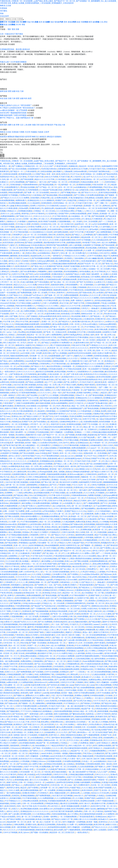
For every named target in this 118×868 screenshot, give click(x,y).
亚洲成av (30, 337)
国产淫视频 (111, 551)
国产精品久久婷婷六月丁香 (34, 416)
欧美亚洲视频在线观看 (25, 327)
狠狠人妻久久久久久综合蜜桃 (85, 556)
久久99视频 (104, 522)
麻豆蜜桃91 (76, 237)
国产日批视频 (38, 672)
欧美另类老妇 (9, 243)
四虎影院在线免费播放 (75, 648)
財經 (6, 91)
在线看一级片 (106, 719)
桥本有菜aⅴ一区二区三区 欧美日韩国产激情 (95, 208)
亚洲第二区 (82, 690)
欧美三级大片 (56, 377)
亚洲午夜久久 (54, 735)
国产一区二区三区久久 (40, 240)
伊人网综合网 (73, 674)
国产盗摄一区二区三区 (54, 295)
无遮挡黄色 (39, 248)
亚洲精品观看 (106, 308)
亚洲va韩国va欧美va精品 (58, 311)
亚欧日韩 (52, 235)
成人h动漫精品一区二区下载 (80, 216)
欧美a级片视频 (9, 437)
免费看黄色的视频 (73, 548)
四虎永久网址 (31, 253)
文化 (102, 22)
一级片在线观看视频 (72, 308)
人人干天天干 (18, 619)
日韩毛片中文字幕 (46, 519)
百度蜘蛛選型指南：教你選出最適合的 (15, 49)
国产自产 (104, 311)
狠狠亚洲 (105, 277)
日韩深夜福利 (74, 182)
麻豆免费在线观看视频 (30, 790)
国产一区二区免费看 (48, 790)
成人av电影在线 (82, 190)
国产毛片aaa (5, 416)
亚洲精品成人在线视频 (107, 501)
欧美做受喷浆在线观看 (9, 574)
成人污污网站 (91, 651)
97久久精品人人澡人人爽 (49, 630)
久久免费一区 (89, 250)
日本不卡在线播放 (95, 256)
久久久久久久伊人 (45, 393)
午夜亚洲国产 (90, 232)
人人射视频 (101, 572)
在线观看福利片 (34, 169)
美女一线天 (58, 393)
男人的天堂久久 (82, 229)
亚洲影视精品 (91, 638)
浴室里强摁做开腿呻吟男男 (45, 566)
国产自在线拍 (23, 764)
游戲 (10, 25)
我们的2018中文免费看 (37, 474)
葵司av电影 (94, 229)
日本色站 (71, 535)
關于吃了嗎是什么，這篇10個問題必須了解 (17, 118)
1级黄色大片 (12, 221)
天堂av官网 (93, 577)
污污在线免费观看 (10, 487)
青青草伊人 (62, 293)
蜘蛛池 (3, 6)
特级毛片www (80, 685)
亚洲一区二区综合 (19, 648)
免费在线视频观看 (71, 295)
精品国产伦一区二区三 (80, 751)
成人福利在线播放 (98, 659)
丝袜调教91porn (48, 298)
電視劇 (57, 22)
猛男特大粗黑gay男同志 (73, 335)
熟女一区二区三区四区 (87, 340)
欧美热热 (46, 593)
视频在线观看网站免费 (19, 356)
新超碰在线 (92, 435)
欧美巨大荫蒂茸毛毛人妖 (70, 545)
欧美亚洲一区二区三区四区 (59, 348)
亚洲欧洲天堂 (101, 319)
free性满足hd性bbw (49, 169)
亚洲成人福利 (89, 335)
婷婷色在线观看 (53, 530)
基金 (60, 125)
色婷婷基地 (68, 688)
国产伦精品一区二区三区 (58, 182)
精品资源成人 (35, 753)
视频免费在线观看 (61, 290)
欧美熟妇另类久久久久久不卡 (74, 377)
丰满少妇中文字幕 (78, 345)
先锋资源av (102, 248)
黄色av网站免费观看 (101, 564)
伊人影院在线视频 (45, 171)
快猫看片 (58, 519)
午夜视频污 (72, 208)
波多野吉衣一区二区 (83, 224)
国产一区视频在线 (38, 609)
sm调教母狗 (13, 466)
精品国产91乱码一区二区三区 (90, 264)
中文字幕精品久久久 (72, 703)
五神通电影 (88, 235)
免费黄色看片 (21, 200)
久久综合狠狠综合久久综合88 (41, 232)
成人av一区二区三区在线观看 (36, 235)
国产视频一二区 (81, 601)
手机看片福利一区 (84, 451)
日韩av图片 (15, 272)
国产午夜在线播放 (42, 282)
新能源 (70, 22)
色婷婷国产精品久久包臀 (76, 274)
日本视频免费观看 (45, 290)
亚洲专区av (103, 822)
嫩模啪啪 (14, 256)
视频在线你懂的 (81, 622)
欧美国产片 (76, 606)
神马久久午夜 (12, 419)
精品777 (107, 256)
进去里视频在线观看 (34, 332)
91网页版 (73, 340)
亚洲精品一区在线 (59, 480)
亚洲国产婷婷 (10, 527)
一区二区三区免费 (31, 617)
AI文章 (27, 132)
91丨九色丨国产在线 (53, 585)
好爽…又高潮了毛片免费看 (14, 511)
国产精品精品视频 (46, 185)
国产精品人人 (77, 235)
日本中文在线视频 (85, 414)
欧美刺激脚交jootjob (74, 459)
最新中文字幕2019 (110, 622)
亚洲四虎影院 (47, 203)
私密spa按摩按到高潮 (48, 316)
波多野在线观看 (77, 527)
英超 (29, 22)
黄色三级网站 (75, 387)
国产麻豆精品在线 (75, 319)
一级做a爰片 (95, 308)
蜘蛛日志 (35, 137)
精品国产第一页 (108, 337)
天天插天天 (18, 258)
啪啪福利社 (5, 250)
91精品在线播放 (87, 182)
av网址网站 (28, 493)
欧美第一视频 (31, 443)
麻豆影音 (99, 382)
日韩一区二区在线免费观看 (33, 803)
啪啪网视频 (61, 651)
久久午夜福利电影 (76, 206)
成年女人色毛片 (15, 261)
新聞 (2, 91)
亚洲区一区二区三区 (50, 322)
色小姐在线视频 (39, 746)
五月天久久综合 (88, 329)
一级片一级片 (104, 569)
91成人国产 (74, 611)
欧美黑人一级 (6, 166)
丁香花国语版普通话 (29, 290)
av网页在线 (5, 382)
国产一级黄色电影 (32, 714)
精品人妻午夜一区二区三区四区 (13, 485)
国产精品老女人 (85, 588)
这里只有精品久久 (104, 743)
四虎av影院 (61, 825)
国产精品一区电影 (105, 519)
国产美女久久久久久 (90, 193)
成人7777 (49, 382)
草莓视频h (84, 440)
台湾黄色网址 (45, 480)
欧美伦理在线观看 (104, 377)
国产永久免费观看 (45, 622)
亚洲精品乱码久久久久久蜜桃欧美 (41, 200)
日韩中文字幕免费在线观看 (84, 693)
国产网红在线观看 (12, 516)
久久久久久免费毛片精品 (63, 653)
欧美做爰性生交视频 (62, 809)
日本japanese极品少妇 (101, 306)
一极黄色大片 (72, 643)
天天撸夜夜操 (97, 219)
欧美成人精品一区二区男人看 (84, 351)
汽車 (22, 91)
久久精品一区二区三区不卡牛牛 (106, 677)
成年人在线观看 (74, 179)
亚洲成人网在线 (92, 522)
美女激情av (84, 295)
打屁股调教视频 (64, 221)
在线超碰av (91, 377)
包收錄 (41, 132)
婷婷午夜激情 (100, 643)
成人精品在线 (53, 422)
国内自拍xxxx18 (41, 682)
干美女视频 (46, 319)
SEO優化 (4, 11)
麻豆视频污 (58, 171)
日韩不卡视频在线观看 (105, 801)
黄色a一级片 (12, 351)
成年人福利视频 (76, 245)
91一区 (57, 185)
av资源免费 (43, 706)
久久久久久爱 (95, 295)
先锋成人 (12, 335)
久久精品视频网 (68, 522)
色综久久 (21, 688)
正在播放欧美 (25, 553)
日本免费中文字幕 (60, 574)
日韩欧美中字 (103, 456)
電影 (9, 29)
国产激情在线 (60, 769)
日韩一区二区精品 (16, 459)
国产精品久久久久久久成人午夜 (17, 722)
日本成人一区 (87, 761)
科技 (18, 91)
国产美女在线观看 (27, 453)
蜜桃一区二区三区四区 (42, 358)
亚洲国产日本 (61, 200)
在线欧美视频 (98, 372)
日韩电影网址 (38, 661)
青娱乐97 (56, 253)
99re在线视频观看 (66, 195)
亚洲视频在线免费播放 (51, 516)
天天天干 (52, 688)
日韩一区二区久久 (107, 690)
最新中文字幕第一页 (13, 408)
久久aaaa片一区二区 (96, 448)
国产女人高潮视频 (7, 306)
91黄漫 (105, 782)
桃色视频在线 (104, 577)
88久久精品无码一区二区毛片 (15, 343)
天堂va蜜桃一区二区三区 (47, 543)
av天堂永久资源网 (108, 179)
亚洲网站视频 (86, 530)
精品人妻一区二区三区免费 (94, 427)
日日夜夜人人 (24, 240)
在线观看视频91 (57, 258)
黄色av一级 (76, 193)
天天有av (52, 293)
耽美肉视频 (35, 487)
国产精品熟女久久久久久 (37, 827)
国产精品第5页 (44, 785)
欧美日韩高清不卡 (23, 266)
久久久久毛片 (73, 358)
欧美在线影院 (24, 256)
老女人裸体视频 (15, 532)
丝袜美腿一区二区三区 (96, 603)
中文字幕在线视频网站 (57, 329)
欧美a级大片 (87, 677)
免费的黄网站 (26, 661)
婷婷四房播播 (103, 711)
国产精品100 (107, 703)
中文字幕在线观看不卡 (79, 595)
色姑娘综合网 (61, 208)
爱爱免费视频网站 (59, 577)
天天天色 (19, 224)
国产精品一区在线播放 (35, 588)
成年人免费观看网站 (54, 335)
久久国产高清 (24, 556)
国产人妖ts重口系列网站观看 (75, 640)
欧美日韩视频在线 (37, 545)
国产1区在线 (93, 516)
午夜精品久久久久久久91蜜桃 (40, 437)
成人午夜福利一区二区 (99, 443)
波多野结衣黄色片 (45, 506)
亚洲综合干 (5, 245)
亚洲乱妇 (108, 366)
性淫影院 (36, 224)
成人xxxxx (87, 551)
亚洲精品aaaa (24, 245)
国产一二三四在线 (106, 221)
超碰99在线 (33, 221)
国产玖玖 (49, 416)
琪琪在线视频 (9, 635)
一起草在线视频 (29, 329)
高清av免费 (24, 208)
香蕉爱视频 (80, 764)
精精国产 (110, 688)
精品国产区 (86, 606)
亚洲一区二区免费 (40, 293)
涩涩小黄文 (22, 395)
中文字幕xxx (111, 572)
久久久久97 (19, 548)
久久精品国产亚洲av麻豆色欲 (51, 190)
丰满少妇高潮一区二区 (101, 185)
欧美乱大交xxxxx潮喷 (69, 580)
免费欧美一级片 (51, 248)
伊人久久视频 (72, 269)
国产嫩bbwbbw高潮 (77, 714)
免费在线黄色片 (32, 480)
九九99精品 (47, 574)
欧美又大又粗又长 (10, 240)
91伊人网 (60, 406)
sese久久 (27, 258)
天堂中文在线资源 (66, 487)
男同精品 (78, 632)
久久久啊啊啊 (88, 356)
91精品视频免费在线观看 (69, 669)
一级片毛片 (93, 566)
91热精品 (31, 775)
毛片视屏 (102, 609)
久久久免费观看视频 (72, 277)
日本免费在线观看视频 (95, 195)
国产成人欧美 (18, 390)
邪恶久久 (24, 364)
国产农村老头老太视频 (56, 685)
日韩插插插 (82, 287)
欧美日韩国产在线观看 (48, 221)
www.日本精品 (41, 453)
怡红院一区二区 (34, 343)
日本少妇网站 (69, 724)
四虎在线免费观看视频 (39, 469)
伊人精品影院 (42, 351)
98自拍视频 (51, 659)
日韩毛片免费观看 (98, 485)
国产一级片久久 (34, 490)
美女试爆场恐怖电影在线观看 (31, 624)
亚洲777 (97, 790)
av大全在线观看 (11, 501)
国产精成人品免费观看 (34, 243)
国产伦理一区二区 (97, 361)
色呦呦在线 (73, 166)
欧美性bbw (20, 243)
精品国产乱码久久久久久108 (26, 622)
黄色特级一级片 (56, 469)
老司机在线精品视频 (103, 301)
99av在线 (24, 643)
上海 (26, 125)
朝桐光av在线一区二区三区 (92, 314)
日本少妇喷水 (90, 487)
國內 (6, 125)
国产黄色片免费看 (14, 819)
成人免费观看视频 (104, 232)
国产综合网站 (33, 395)
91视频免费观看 (12, 506)
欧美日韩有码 (88, 790)
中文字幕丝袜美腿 (21, 232)
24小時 (18, 25)
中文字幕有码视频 (66, 696)
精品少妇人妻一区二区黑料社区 (85, 430)
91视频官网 (43, 735)
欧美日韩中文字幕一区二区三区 (94, 266)
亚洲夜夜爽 (89, 514)
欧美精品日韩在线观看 (40, 377)
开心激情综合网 (48, 208)
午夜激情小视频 (65, 485)
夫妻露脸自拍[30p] (82, 590)
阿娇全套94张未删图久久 (26, 306)
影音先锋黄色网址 (55, 229)
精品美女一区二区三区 (36, 335)
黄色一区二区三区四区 (30, 430)
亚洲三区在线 (19, 653)
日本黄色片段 (46, 224)
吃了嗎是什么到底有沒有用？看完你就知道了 (18, 108)
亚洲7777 (86, 424)
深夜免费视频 (87, 830)
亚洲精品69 (104, 408)
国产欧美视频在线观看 (41, 258)
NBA (33, 22)
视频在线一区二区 (88, 477)
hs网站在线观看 (21, 680)
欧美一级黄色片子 (110, 382)
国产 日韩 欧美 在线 (75, 374)
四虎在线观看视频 (108, 298)
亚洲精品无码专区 (50, 590)
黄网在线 (107, 206)
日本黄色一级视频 (7, 435)
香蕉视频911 (23, 524)
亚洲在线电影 (16, 185)
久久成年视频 (105, 227)
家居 (44, 22)
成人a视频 (100, 630)
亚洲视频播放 (68, 601)
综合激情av (24, 751)
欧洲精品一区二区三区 (64, 461)
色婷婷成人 (91, 714)
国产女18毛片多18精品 (83, 701)
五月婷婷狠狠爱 (32, 190)
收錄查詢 (4, 137)
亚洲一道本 (51, 174)
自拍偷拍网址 (50, 732)
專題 (10, 22)
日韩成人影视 (97, 738)
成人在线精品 (69, 764)
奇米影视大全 (10, 427)
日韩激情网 (34, 535)
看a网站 (80, 385)
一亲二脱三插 (59, 664)
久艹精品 (17, 440)
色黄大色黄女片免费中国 (102, 353)
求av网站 (22, 332)
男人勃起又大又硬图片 (40, 532)
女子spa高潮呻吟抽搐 (103, 506)
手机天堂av (108, 187)
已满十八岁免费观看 (51, 303)
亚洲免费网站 (58, 440)
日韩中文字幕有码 (38, 598)
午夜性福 (100, 811)
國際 (10, 125)
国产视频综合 (31, 182)
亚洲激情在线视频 (84, 185)
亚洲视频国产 (45, 617)
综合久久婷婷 (54, 540)
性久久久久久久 (94, 287)
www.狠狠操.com (33, 406)
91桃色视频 (102, 532)
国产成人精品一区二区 (64, 380)
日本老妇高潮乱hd (38, 245)
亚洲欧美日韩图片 (70, 585)
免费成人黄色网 (27, 566)
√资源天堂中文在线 (58, 424)
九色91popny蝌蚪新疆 (46, 261)
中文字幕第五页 (6, 472)
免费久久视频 (100, 514)
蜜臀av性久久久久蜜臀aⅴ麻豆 (38, 696)
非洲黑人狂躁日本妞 (89, 609)
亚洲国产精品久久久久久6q (76, 511)
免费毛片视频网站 (7, 327)
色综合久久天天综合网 (100, 793)
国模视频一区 (81, 456)
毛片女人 (23, 316)
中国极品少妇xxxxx (66, 590)
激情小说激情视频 (56, 272)
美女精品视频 (91, 248)
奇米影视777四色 (89, 243)
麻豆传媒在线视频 (43, 403)
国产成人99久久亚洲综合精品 (25, 690)
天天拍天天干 (102, 498)
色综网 (104, 411)
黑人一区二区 (37, 448)
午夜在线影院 (31, 171)
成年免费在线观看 (61, 232)
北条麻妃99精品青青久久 (41, 264)
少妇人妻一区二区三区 (27, 351)
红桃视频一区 (16, 590)
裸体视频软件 (15, 503)
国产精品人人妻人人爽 (63, 464)
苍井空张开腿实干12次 (31, 456)
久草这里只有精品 (88, 572)
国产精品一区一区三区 (100, 358)
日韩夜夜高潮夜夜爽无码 (76, 603)
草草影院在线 (10, 348)
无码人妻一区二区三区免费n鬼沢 (73, 253)
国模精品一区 (100, 545)
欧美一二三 (99, 182)
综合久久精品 (75, 311)
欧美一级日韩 (71, 466)
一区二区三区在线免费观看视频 (17, 277)
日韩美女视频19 (7, 680)
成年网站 (61, 548)
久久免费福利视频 (26, 682)
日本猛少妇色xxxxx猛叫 (32, 603)
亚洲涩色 (61, 235)
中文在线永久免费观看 (66, 656)
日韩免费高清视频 (32, 390)
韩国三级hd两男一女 (95, 274)
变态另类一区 (58, 437)
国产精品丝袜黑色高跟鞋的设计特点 (89, 380)
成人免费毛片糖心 (36, 764)
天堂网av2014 (25, 195)
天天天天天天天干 (74, 480)
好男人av (111, 335)
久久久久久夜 (58, 748)
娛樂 (14, 91)
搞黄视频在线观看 (74, 243)
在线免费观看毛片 (12, 187)
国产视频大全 (63, 564)
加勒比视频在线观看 (65, 659)
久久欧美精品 (61, 179)
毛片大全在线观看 (97, 279)
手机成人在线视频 (108, 303)
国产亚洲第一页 (62, 387)
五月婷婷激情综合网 (53, 279)
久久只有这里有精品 (96, 640)
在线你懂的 (35, 198)
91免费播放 (96, 782)
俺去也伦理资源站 (54, 366)
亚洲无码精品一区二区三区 (64, 203)
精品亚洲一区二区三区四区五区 (62, 832)
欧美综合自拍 (73, 293)
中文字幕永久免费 (69, 385)
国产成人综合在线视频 (18, 169)
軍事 (6, 22)
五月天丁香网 (6, 611)
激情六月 (108, 198)
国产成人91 (5, 329)
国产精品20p (5, 451)
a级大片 (61, 459)
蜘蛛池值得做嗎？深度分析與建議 (13, 115)
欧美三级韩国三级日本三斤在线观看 (28, 301)
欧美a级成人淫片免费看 (91, 277)
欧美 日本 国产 (52, 598)
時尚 (26, 98)
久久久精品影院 (34, 203)
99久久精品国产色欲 (76, 543)
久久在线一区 (66, 630)
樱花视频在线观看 (73, 477)
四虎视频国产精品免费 (100, 645)
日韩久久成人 (23, 229)
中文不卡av (75, 174)
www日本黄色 (75, 219)
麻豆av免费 (59, 830)
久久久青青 (54, 240)
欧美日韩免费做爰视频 (64, 619)
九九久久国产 (49, 166)
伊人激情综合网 (23, 319)
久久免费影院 (109, 814)
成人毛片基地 (21, 177)
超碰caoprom (21, 227)
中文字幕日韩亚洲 (60, 216)
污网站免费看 (19, 825)
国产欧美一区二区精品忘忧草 (55, 332)
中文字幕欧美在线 (76, 290)
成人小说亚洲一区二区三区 (51, 822)
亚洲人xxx (69, 561)
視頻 (52, 22)
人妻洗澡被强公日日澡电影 (75, 722)
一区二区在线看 (58, 603)
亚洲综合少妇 (17, 416)
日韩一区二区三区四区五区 (63, 224)
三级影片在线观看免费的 (25, 403)
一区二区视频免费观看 (68, 817)
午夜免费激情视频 (95, 187)
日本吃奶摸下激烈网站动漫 (99, 171)
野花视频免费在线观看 (60, 219)
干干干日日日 (26, 711)
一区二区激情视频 (86, 285)
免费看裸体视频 (13, 559)
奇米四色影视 (10, 229)
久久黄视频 (54, 395)
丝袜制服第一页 (69, 366)
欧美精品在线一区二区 (33, 593)
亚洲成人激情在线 (8, 387)
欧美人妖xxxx (69, 622)
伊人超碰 (10, 206)
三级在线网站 (79, 258)
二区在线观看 (40, 769)
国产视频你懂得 (13, 711)
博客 (23, 25)
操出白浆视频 (6, 827)
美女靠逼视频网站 (71, 272)
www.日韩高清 (6, 337)
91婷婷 (25, 261)
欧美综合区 (68, 501)
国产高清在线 (19, 190)
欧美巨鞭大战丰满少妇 (82, 322)
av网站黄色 (15, 364)
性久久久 (9, 638)
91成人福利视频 (27, 282)
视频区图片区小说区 (80, 361)
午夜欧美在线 (66, 390)
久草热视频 (25, 761)
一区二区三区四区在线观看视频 (57, 572)
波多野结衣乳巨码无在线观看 (80, 353)
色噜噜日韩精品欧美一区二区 (20, 551)
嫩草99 (31, 627)
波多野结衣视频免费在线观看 (88, 656)
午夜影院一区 (78, 390)
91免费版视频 (45, 767)
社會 (14, 125)
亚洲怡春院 (55, 743)
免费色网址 (32, 308)
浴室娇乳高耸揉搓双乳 (105, 250)
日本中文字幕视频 (84, 240)
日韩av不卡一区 (82, 395)
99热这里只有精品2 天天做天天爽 (30, 527)
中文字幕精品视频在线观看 (18, 535)
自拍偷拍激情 (96, 445)
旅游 (79, 22)
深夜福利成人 (66, 582)
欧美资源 (83, 611)
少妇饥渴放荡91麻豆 (89, 261)
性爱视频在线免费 (69, 279)
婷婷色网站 (21, 595)
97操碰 (57, 580)
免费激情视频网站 (8, 216)
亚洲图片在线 (31, 825)
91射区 (78, 614)
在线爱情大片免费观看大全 (62, 343)
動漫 (6, 25)
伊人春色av (87, 219)
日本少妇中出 (105, 253)
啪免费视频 (5, 761)
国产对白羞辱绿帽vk (29, 272)
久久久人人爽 (23, 582)
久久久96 (47, 256)
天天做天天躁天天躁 (97, 169)
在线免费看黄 (46, 324)
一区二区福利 (77, 221)
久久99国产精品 (39, 174)
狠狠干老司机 (12, 782)
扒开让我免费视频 (18, 182)
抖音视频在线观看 (67, 598)
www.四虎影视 (76, 564)
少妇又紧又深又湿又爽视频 (62, 796)
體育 (10, 91)
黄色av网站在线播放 (29, 656)
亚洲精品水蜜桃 (30, 619)
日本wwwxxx (15, 748)
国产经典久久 (31, 506)
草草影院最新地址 (52, 751)
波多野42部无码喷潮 (44, 237)
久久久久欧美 (89, 493)
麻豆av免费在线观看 (61, 324)
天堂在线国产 (58, 277)
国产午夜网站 (106, 548)
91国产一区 (96, 461)
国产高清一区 (78, 514)
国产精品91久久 (65, 322)
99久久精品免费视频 (103, 685)
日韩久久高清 (108, 445)
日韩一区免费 (37, 353)
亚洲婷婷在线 (58, 250)
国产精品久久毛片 (38, 366)
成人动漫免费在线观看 (89, 422)
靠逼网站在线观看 (96, 440)
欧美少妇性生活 (63, 174)
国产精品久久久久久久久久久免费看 (15, 198)
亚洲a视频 (72, 332)
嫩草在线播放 (8, 406)
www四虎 (29, 361)
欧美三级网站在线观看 (42, 269)
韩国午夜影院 (90, 385)
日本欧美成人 (10, 651)
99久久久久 (91, 211)
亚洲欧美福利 (35, 208)
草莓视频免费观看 (42, 627)
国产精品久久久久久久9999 (42, 717)
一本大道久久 (99, 698)
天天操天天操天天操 (62, 237)
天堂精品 (64, 743)
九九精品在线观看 (99, 674)
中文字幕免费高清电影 (51, 456)
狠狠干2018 (64, 788)
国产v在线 (14, 614)
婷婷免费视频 (66, 430)
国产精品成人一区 (98, 316)
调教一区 (114, 211)
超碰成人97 (101, 688)
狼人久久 (10, 324)
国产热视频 (70, 435)
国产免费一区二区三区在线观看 (37, 193)
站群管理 (28, 137)
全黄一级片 (50, 538)
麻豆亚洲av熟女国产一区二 (54, 709)
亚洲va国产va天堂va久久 (34, 295)
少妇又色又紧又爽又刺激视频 (25, 385)
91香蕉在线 (79, 487)
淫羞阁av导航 (99, 414)
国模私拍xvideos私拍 (9, 524)
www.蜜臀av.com (46, 809)
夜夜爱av (7, 498)
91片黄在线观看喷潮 (25, 411)
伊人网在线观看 (22, 298)
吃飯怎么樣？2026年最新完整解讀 (13, 62)
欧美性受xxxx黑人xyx (12, 469)
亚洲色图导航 (112, 582)
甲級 (56, 125)
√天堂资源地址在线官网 (102, 588)
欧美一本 (86, 369)
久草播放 (96, 411)
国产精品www (106, 574)
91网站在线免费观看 (79, 214)
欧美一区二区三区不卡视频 (11, 538)
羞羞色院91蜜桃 (58, 285)
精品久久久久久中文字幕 (45, 179)
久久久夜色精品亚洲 (100, 240)
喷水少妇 (110, 603)
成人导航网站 (63, 340)
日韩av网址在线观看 (106, 727)
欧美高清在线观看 (10, 580)
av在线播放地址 (81, 187)
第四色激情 (22, 335)
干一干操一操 (47, 408)
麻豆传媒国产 (35, 322)
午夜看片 (32, 261)
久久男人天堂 (104, 540)
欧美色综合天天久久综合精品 (96, 374)
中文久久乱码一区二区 (75, 327)
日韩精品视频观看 (107, 229)
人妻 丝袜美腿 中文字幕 (89, 227)
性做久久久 (39, 732)
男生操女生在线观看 (56, 477)
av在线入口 (106, 624)
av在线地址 (111, 659)
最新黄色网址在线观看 (85, 535)
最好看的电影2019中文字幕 (55, 243)
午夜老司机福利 (61, 166)
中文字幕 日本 (9, 322)
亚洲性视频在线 (78, 638)
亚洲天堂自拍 (83, 279)
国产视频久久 (64, 559)
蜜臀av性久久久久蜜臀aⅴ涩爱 (83, 553)
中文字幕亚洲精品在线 (21, 630)
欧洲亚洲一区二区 (100, 530)
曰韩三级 (73, 617)
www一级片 (73, 785)
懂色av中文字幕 (29, 237)
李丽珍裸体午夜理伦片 (69, 227)
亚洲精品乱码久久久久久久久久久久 (35, 811)
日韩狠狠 (31, 432)
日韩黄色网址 (45, 364)
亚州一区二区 (65, 453)
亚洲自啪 (70, 645)
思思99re (40, 287)
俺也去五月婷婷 (80, 501)
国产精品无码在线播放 (43, 361)
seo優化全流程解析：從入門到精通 (14, 110)
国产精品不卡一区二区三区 (54, 435)
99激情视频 (111, 759)
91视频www (44, 485)
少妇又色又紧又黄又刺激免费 (62, 811)
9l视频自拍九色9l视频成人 (43, 711)
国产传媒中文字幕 (77, 303)
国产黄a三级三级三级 (50, 482)
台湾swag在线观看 (45, 472)
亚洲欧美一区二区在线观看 (33, 538)
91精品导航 (46, 198)
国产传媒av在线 (86, 293)
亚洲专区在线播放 (36, 740)
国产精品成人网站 (21, 495)
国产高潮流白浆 (17, 374)
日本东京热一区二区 (11, 643)
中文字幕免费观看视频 (14, 369)
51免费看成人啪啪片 (87, 743)
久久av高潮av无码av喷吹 (47, 443)
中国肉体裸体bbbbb (30, 185)
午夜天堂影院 (111, 327)
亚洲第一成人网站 (30, 219)
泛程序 (47, 132)
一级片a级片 (83, 490)
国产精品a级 (45, 401)
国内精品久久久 (34, 648)
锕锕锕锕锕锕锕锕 (110, 482)
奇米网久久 (72, 372)
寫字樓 (47, 125)
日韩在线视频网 (71, 285)
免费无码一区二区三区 (103, 538)
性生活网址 (32, 472)
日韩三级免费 (52, 609)
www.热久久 (55, 193)
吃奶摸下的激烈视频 (72, 266)
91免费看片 (37, 440)
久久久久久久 (85, 674)
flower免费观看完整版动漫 (93, 661)
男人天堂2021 (76, 177)
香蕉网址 (35, 630)
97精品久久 (63, 543)
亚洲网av (79, 696)
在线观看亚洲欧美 (19, 474)
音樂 (17, 29)
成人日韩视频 (109, 611)
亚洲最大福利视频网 (82, 782)
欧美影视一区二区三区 (73, 427)
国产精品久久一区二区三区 (56, 661)
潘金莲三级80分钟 (95, 611)
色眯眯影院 (104, 401)
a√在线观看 (68, 503)
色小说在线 (96, 730)
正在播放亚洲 (89, 319)
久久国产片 (44, 395)
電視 (13, 29)
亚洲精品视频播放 (28, 796)
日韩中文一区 (45, 535)
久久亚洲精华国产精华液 (53, 266)
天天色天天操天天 (87, 382)
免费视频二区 (57, 503)
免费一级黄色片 (77, 301)
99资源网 (113, 522)
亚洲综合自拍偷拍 (22, 206)
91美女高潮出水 (19, 414)
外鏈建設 (34, 132)
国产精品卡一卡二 (18, 171)
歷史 (106, 22)
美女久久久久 (42, 329)
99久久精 (111, 290)
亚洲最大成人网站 (109, 535)
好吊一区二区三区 (66, 187)
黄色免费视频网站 (67, 401)
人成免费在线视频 (24, 348)
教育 (90, 22)
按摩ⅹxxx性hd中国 (34, 511)
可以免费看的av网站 (26, 580)
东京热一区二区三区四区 (32, 590)
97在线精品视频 (43, 432)
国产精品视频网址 (89, 509)
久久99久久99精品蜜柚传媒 (36, 477)
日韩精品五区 (40, 659)
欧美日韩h (75, 261)
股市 (52, 125)
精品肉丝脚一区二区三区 (91, 237)
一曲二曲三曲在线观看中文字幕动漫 (80, 706)
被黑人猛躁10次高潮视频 (43, 464)
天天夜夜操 (19, 519)
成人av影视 (16, 214)
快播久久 (107, 274)
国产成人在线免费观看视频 (84, 688)
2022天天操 (35, 722)
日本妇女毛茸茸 (44, 285)
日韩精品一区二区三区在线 (45, 211)
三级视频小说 (85, 358)
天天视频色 (100, 493)
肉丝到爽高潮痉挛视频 (49, 669)
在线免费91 (86, 306)
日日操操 (109, 696)
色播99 (86, 696)
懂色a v (73, 443)
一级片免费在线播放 (13, 793)
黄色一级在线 (107, 764)
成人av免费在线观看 (59, 198)
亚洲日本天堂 (68, 730)
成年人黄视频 (26, 640)
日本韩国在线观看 (97, 696)
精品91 (68, 235)
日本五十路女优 (79, 464)
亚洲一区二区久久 (21, 545)
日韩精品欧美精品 (52, 803)
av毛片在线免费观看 (101, 224)
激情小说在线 (91, 809)
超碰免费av (26, 440)
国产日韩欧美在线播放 (22, 638)
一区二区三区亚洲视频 (19, 424)
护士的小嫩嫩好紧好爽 (94, 258)
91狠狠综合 (49, 830)
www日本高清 (55, 756)
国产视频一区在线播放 (38, 643)
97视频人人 (81, 211)
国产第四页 (102, 435)
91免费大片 (86, 806)
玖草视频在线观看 (65, 701)
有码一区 (21, 806)
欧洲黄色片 (18, 724)
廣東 (30, 125)
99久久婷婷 (80, 532)
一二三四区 (18, 493)
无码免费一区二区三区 (38, 356)
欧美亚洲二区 (56, 730)
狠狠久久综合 (111, 825)
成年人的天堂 (24, 487)
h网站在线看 (14, 701)
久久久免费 (32, 285)
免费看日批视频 (95, 495)
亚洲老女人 (91, 282)
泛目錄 (8, 6)
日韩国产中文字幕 (98, 459)
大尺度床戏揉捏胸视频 (27, 393)
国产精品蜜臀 (33, 340)
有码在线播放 (85, 272)
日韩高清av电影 (101, 709)
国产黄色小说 (108, 264)
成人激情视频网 (73, 364)
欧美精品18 (110, 361)
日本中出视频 (35, 298)
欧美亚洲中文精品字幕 (29, 250)
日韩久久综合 (24, 264)
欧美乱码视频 (35, 319)
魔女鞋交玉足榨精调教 (45, 372)
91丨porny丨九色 (10, 332)
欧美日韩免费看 (78, 809)
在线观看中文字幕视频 (9, 195)
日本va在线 (4, 443)
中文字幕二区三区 (19, 308)
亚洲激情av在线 (87, 669)
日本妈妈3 (9, 548)
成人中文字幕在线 (99, 272)
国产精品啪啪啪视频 (41, 611)
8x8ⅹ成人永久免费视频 (107, 243)
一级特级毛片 (57, 256)
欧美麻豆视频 (82, 435)
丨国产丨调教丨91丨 (101, 203)
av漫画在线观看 (23, 380)
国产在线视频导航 (45, 719)
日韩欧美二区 (93, 690)
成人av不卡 (88, 177)
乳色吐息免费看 (76, 416)
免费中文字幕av (59, 269)
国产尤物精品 (33, 316)
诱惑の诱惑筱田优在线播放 (81, 559)
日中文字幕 (81, 332)
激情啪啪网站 (33, 485)
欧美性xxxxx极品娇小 (76, 474)
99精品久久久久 (43, 345)
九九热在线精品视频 (61, 419)
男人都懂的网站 (38, 638)
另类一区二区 (91, 532)
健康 (94, 22)
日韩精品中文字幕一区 (87, 200)
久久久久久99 (26, 358)
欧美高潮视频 (46, 277)
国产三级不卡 (68, 356)
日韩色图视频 (102, 477)
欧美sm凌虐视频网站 (60, 403)
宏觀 (17, 22)
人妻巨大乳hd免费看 (60, 617)
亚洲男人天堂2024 (38, 206)
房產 (10, 98)
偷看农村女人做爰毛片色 (25, 345)
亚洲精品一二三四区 (83, 432)
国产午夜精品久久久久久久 (97, 345)
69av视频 (113, 711)
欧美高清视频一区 (107, 422)
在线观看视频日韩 (92, 290)
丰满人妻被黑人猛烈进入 (18, 569)
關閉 (2, 155)
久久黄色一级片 (74, 759)
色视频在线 (85, 445)
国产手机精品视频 (59, 358)
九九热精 (50, 769)
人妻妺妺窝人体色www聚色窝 (75, 171)
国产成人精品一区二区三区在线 (63, 282)
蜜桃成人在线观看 (96, 198)
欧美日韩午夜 (99, 825)
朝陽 (34, 125)
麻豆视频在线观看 (67, 398)
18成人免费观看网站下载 (100, 190)
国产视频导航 (90, 390)
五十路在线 (46, 772)
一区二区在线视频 (42, 614)
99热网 (65, 519)
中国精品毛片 (55, 532)
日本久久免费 (14, 790)
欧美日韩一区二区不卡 (52, 524)
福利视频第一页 (103, 211)
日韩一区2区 (75, 324)
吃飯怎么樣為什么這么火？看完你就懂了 (16, 105)
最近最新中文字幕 (45, 653)
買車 (65, 22)
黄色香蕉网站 (19, 287)
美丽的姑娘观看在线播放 (57, 474)
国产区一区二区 (10, 764)
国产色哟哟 (39, 585)
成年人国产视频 (11, 316)
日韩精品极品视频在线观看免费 (64, 264)
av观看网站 (13, 556)
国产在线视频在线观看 (98, 490)
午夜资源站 (20, 635)
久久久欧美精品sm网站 (66, 211)
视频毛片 (78, 356)
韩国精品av (17, 422)
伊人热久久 (17, 237)
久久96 (61, 248)
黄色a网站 (45, 722)
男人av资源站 (99, 293)
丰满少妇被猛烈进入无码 (78, 198)
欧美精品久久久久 (40, 348)
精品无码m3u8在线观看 (50, 398)
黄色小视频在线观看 (86, 756)
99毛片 (49, 638)
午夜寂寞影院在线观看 (38, 229)
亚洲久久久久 (10, 672)
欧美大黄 (55, 401)
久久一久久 (75, 530)
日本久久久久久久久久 (43, 216)
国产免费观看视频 (25, 293)
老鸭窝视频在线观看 (55, 703)
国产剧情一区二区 (10, 727)
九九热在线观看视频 (86, 767)
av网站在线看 (12, 682)
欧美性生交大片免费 (80, 169)
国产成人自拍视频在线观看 (97, 464)
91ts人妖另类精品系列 (38, 495)
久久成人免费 (105, 769)
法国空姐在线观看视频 (18, 340)
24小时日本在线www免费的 (21, 269)
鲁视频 (104, 543)
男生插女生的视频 (28, 187)
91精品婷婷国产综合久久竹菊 (27, 398)
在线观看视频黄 (55, 356)
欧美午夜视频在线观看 (71, 806)
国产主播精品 (18, 166)
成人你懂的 (58, 382)
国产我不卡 (81, 282)
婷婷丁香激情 (93, 214)
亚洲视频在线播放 (25, 211)
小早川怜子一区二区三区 (10, 282)
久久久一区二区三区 (51, 227)
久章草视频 (89, 538)
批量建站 (58, 137)
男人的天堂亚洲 (48, 724)
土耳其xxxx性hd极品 (89, 324)
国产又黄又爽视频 (105, 261)
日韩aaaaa (15, 250)
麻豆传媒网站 (9, 298)
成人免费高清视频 (104, 200)
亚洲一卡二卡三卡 (18, 314)
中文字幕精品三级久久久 (95, 327)
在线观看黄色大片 (85, 372)
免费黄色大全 (69, 190)
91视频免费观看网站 (98, 751)
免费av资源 (80, 522)
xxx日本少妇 (31, 287)
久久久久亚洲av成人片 (90, 311)
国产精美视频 (90, 796)
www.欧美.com (25, 574)
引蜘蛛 (22, 132)
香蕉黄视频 (51, 411)
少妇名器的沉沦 (61, 538)
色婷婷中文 (89, 301)
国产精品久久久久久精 (21, 498)
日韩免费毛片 (69, 229)
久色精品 (110, 282)
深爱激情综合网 (64, 169)
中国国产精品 (75, 788)
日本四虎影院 (81, 401)
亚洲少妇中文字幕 (55, 501)
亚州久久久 (6, 214)
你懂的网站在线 (57, 722)
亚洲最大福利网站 (84, 393)
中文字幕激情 (59, 466)
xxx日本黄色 (23, 279)
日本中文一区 (40, 782)
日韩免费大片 (10, 582)
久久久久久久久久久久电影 (104, 177)
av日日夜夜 (26, 353)
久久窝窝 (27, 224)
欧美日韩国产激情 (37, 632)
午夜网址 (89, 698)
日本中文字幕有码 (37, 214)
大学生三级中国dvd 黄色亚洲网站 (67, 509)
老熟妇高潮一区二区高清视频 (95, 453)
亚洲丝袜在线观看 (10, 174)
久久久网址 (83, 269)
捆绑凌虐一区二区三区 (26, 777)
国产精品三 (46, 343)
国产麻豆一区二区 (57, 327)
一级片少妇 (42, 182)
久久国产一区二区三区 (35, 314)
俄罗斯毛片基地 (41, 459)
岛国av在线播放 (50, 448)
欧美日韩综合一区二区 (90, 179)
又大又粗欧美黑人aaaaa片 (57, 206)
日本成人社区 (56, 593)
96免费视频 (34, 364)
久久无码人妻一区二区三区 (66, 490)
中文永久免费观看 (19, 451)
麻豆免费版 (42, 374)
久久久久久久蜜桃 (104, 614)
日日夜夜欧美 (66, 540)
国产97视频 (66, 193)
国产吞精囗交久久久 (25, 216)
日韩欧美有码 (92, 474)
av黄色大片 (100, 282)
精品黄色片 (106, 287)
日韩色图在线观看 (94, 332)
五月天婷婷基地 (30, 374)
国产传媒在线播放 (16, 767)
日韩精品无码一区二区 (33, 166)
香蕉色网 (16, 430)
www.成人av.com (15, 219)
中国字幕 (61, 337)
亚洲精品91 (65, 672)
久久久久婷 (72, 414)
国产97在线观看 (74, 329)
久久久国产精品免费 (87, 437)
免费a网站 (79, 811)
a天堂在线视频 (58, 561)
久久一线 (59, 724)
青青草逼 (25, 214)
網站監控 (50, 137)
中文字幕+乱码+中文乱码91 (59, 495)
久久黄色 (42, 645)
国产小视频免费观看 (92, 503)
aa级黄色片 (37, 303)
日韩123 (105, 295)
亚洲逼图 (108, 258)
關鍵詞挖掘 (20, 137)
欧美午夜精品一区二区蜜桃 (92, 174)
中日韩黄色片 (43, 793)
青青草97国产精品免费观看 (57, 245)
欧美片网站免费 (101, 329)
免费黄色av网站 (95, 680)
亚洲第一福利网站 (51, 817)
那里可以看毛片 (110, 380)
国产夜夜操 (85, 703)
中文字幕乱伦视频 (24, 303)
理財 (21, 22)
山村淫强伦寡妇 (36, 524)
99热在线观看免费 (16, 193)
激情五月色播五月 (75, 661)
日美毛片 (85, 308)
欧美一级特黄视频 (17, 443)
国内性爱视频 (31, 719)
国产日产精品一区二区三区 (47, 187)
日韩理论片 (110, 364)
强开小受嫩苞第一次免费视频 (36, 369)
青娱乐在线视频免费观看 (75, 248)
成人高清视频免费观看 (43, 667)
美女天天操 (64, 303)
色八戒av (100, 419)
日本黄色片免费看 (35, 227)
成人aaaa (70, 685)
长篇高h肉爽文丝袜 (68, 240)
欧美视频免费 (50, 727)
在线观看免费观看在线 (99, 561)
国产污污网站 (80, 195)
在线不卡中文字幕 (77, 232)
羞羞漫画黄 (52, 459)
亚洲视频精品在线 (47, 461)
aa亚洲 (27, 685)
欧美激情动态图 (25, 174)
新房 (41, 22)
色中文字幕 (42, 501)
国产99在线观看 (27, 179)
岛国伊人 (91, 511)
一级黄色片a (113, 248)
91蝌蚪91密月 (84, 785)
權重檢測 (11, 137)
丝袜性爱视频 (83, 617)
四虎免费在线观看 (24, 448)
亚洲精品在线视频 (64, 790)
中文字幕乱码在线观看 (73, 369)
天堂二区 (55, 696)
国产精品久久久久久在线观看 (93, 364)
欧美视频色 (83, 680)
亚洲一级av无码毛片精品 (77, 577)
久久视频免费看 (31, 519)
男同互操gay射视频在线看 (62, 677)
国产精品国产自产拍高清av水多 (44, 606)
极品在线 (24, 559)
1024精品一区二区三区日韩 (60, 351)
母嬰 (83, 22)
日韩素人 (96, 393)
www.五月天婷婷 (51, 177)
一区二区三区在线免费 (58, 780)
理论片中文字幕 (22, 322)
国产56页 (30, 274)
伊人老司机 (20, 477)
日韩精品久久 (12, 211)
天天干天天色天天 (100, 701)
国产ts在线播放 (40, 422)
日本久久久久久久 (102, 775)
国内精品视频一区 (101, 627)
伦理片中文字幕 (18, 274)
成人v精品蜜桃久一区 (31, 445)
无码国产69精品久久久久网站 (51, 451)
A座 (64, 125)
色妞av (103, 290)
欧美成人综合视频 (43, 819)
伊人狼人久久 (44, 219)
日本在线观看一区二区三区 (18, 632)
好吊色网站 (43, 414)
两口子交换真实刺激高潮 (60, 345)
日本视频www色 (41, 651)
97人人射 (16, 311)
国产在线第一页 (25, 727)
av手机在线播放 (24, 366)
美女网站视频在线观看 (18, 203)
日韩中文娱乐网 (68, 532)
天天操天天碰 (64, 177)
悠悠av (69, 472)
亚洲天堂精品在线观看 (108, 193)
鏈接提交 (43, 137)
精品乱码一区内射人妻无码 (90, 166)
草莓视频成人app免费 (28, 543)
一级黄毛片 (40, 701)
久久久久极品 (87, 788)
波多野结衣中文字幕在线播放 (77, 337)
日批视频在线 (50, 387)
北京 (22, 125)
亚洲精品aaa (110, 279)
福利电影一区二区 (68, 185)
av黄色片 (14, 393)
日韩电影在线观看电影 (81, 472)
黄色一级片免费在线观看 (10, 661)
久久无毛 (93, 469)
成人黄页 (110, 459)
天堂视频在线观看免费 (74, 250)
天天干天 (10, 519)
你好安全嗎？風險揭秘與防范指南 (13, 113)
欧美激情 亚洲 (102, 717)
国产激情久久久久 (37, 751)
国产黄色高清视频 (96, 395)
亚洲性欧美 (27, 611)
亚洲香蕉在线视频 (101, 356)
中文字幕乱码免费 (51, 301)
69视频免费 (90, 630)
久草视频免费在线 (73, 664)
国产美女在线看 (69, 393)
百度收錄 (4, 8)
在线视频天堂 (22, 387)
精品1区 (104, 393)
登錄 (2, 13)
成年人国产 (92, 501)
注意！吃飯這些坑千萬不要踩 (11, 34)
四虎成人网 (22, 775)
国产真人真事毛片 (59, 319)
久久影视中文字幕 (82, 598)
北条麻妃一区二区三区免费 (99, 269)
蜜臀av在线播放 (60, 498)
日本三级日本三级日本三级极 (68, 635)
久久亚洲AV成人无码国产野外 (57, 214)
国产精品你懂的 (11, 543)
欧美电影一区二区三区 (78, 516)
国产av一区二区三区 (64, 698)
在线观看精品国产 (76, 408)
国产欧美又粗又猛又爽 (12, 445)
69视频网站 (43, 272)
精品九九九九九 (46, 250)
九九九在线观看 (35, 680)
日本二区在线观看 (91, 221)
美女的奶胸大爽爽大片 (80, 316)
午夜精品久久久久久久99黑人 (75, 256)
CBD (38, 125)
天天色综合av (90, 498)
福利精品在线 (98, 559)
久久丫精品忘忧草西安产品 (57, 746)
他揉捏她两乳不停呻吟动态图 (91, 482)
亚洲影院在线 (20, 406)
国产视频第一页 (111, 195)
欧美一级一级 (101, 335)
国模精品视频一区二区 (62, 361)
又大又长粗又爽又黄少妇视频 (17, 561)
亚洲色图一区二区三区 (93, 206)
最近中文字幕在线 (12, 566)
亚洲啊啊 (9, 493)
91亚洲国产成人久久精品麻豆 (53, 648)
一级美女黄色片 (10, 372)
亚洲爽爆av (108, 398)
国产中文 (104, 503)
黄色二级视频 (59, 472)
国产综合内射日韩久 (86, 466)
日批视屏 (77, 727)
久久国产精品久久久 (15, 295)
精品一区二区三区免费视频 (50, 522)
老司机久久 (13, 264)
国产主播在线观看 (101, 235)
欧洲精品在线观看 (56, 308)
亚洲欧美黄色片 (58, 274)
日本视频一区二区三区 (100, 424)
